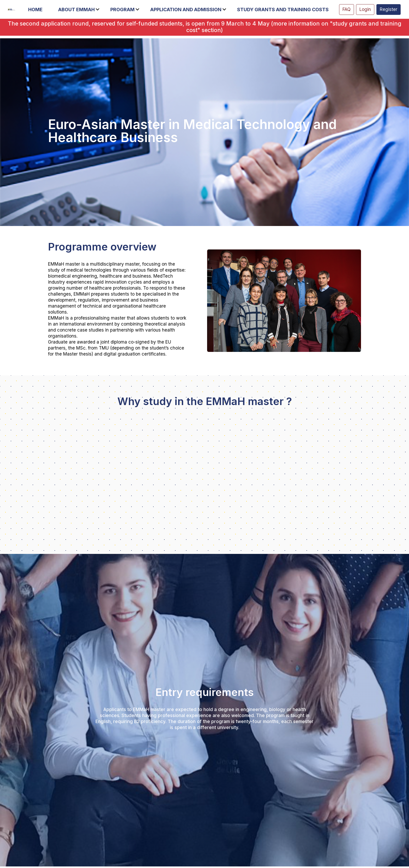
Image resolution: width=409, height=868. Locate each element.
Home (35, 10)
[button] (38, 10)
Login (365, 9)
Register (389, 9)
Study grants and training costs (283, 10)
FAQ (347, 9)
